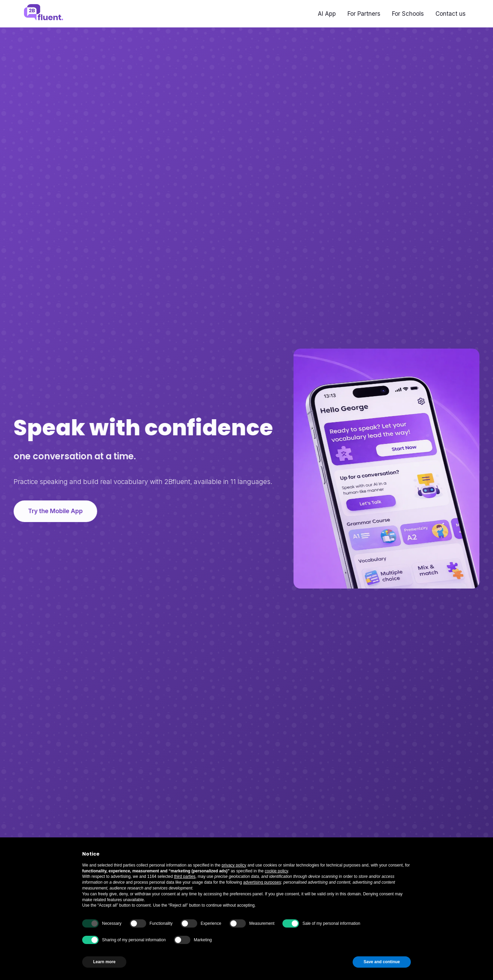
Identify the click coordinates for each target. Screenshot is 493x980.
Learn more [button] (104, 962)
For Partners (364, 14)
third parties (185, 876)
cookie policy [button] (276, 871)
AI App (327, 14)
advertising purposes (262, 882)
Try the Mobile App (54, 511)
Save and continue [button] (382, 962)
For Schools (408, 14)
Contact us (451, 14)
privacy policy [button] (234, 865)
